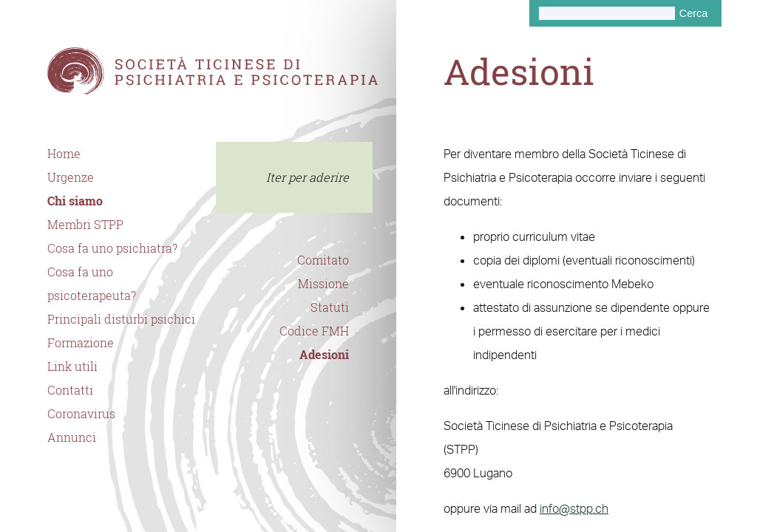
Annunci (72, 437)
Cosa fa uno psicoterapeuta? (92, 284)
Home (64, 154)
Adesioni (324, 355)
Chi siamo (75, 201)
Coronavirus (81, 414)
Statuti (330, 307)
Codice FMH (314, 331)
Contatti (70, 390)
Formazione (81, 343)
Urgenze (71, 177)
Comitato (323, 260)
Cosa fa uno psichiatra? (112, 248)
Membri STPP (85, 225)
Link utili (72, 366)
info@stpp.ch (574, 508)
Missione (323, 284)
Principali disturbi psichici (121, 319)
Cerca (693, 13)
